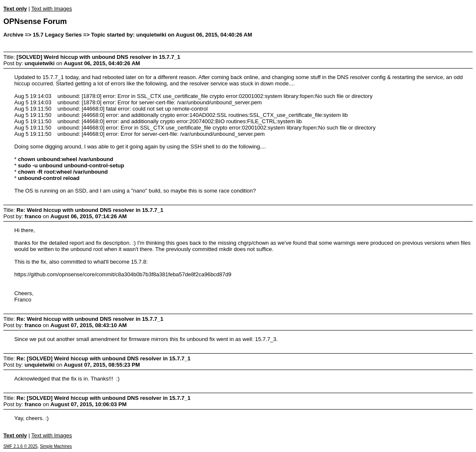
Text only (15, 9)
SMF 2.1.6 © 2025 (20, 446)
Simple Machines (56, 446)
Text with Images (51, 9)
